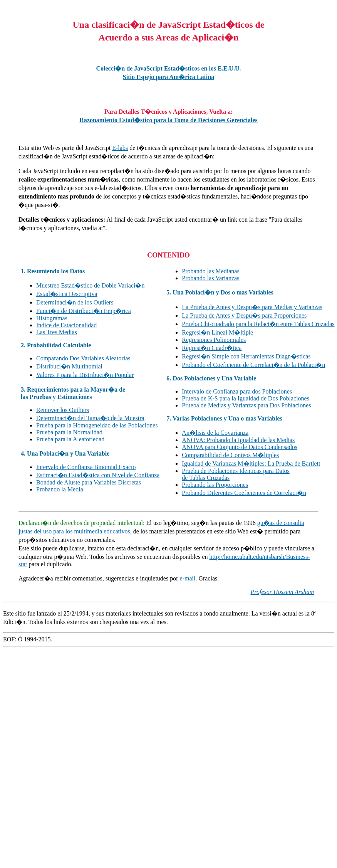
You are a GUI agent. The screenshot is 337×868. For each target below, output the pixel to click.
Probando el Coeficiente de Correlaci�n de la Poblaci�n (253, 365)
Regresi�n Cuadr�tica (212, 348)
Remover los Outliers (63, 410)
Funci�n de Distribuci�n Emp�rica (84, 311)
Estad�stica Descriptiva (67, 294)
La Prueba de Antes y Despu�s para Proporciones (244, 315)
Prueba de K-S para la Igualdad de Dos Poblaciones (246, 398)
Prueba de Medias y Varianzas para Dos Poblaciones (246, 405)
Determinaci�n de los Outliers (75, 302)
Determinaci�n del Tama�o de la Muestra (90, 418)
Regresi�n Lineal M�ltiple (217, 332)
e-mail (188, 578)
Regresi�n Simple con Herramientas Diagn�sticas (246, 356)
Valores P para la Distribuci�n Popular (85, 375)
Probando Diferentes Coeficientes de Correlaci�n (244, 493)
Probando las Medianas (210, 271)
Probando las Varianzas (210, 278)
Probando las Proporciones (215, 485)
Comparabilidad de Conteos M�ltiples (230, 455)
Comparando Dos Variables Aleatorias (83, 358)
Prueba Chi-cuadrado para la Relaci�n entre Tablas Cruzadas (258, 324)
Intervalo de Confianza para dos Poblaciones (237, 391)
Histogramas (52, 318)
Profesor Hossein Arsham (282, 592)
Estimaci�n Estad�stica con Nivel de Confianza (98, 475)
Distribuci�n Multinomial (69, 366)
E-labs (120, 148)
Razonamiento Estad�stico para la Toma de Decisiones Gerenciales (168, 120)
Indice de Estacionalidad (66, 325)
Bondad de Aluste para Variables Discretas (89, 482)
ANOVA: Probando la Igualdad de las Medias (238, 440)
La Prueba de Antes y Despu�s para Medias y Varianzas (252, 307)
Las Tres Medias (57, 332)
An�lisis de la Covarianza (215, 433)
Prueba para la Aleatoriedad (70, 439)
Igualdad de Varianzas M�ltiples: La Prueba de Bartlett (251, 463)
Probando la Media (60, 489)
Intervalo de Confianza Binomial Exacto (86, 467)
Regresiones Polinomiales (214, 340)
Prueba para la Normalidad (69, 432)
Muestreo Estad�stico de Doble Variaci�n (90, 285)
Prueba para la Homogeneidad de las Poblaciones (97, 425)
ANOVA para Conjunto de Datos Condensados (240, 447)
